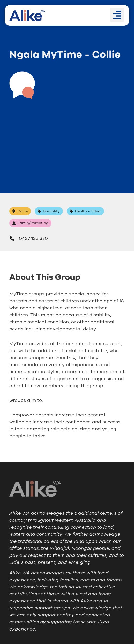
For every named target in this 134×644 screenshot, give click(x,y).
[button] (117, 15)
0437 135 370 (29, 238)
